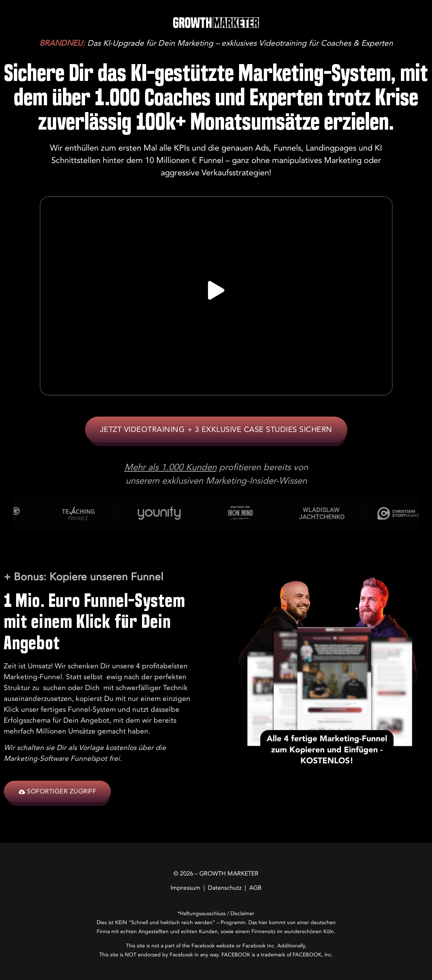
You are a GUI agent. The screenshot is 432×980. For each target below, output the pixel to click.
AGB (255, 888)
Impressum (185, 888)
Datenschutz (225, 888)
